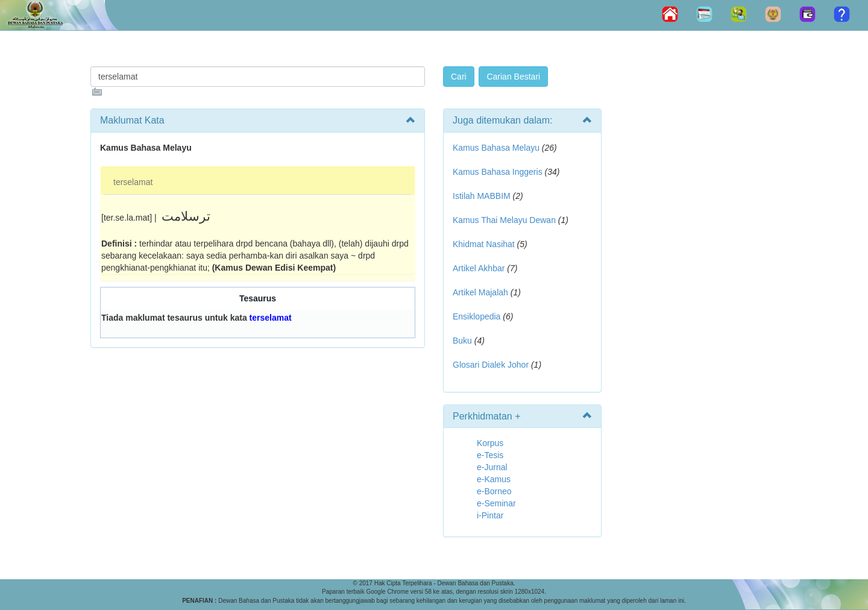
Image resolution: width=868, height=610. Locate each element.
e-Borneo (494, 491)
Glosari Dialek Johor (491, 365)
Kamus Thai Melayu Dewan (504, 220)
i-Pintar (490, 515)
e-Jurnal (492, 467)
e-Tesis (490, 455)
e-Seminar (496, 503)
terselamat (133, 182)
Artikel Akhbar (479, 268)
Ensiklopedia (476, 316)
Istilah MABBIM (482, 196)
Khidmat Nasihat (484, 244)
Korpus (490, 443)
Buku (462, 341)
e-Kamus (494, 479)
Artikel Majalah (480, 292)
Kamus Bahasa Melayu (497, 148)
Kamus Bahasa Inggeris (498, 172)
